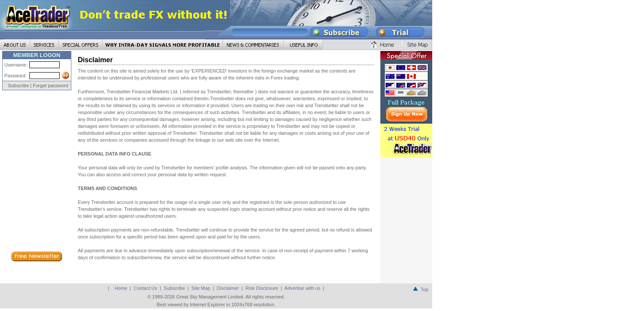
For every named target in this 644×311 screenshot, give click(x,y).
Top (424, 289)
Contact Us (145, 288)
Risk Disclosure (262, 288)
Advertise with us (302, 288)
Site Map (201, 288)
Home (121, 288)
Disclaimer (228, 288)
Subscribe (18, 86)
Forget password (51, 86)
